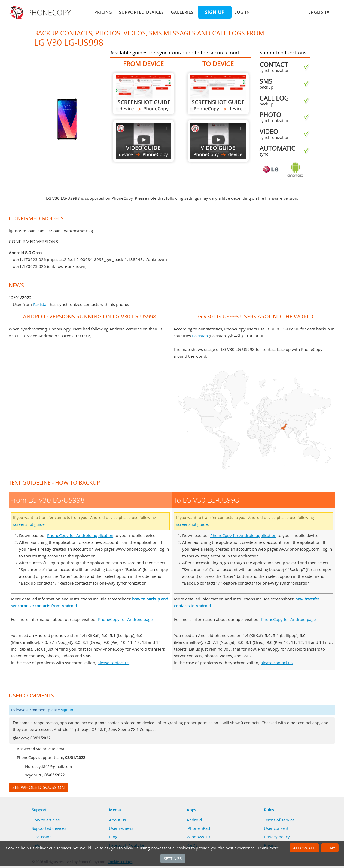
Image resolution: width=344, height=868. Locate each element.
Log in (242, 12)
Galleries (182, 12)
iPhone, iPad (198, 828)
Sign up (215, 12)
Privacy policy (277, 837)
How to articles (46, 820)
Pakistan (41, 304)
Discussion (42, 837)
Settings (173, 858)
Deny (330, 848)
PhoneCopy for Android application (80, 535)
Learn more (268, 848)
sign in (67, 710)
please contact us (113, 663)
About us (117, 820)
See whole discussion (39, 787)
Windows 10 (198, 837)
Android (194, 820)
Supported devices (141, 12)
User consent (276, 828)
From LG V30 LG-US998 (144, 94)
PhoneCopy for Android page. (126, 619)
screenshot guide (29, 524)
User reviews (121, 828)
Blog (113, 837)
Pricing (103, 12)
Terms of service (279, 820)
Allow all (304, 848)
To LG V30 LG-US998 (218, 94)
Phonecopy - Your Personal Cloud (41, 13)
